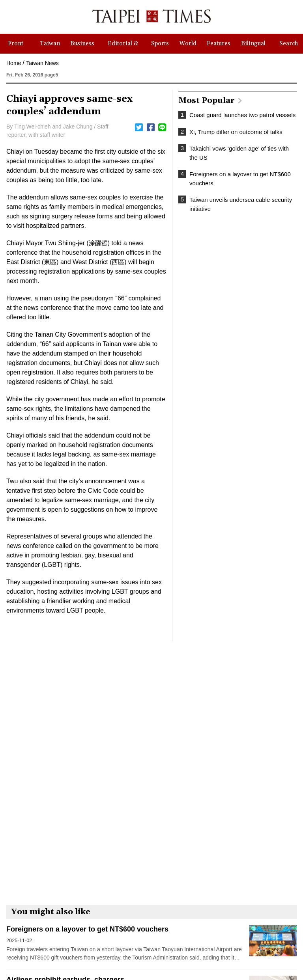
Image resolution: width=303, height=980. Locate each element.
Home (14, 63)
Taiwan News (42, 63)
